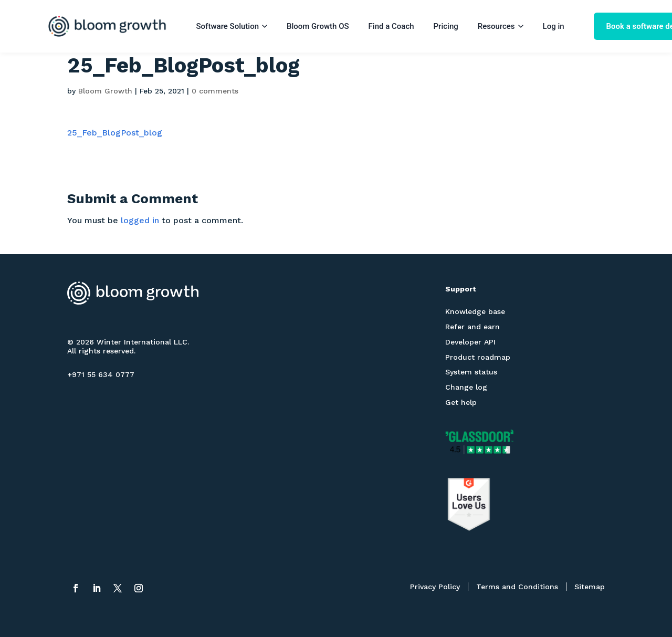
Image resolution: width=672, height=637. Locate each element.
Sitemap (590, 587)
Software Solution (232, 26)
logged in (140, 220)
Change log (466, 387)
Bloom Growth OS (318, 26)
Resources (501, 26)
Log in (554, 26)
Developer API (470, 342)
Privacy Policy (435, 587)
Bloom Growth (105, 91)
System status (471, 372)
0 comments (215, 91)
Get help (461, 402)
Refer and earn (472, 327)
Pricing (446, 26)
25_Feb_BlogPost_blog (115, 133)
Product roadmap (478, 357)
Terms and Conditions (517, 587)
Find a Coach (391, 26)
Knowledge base (475, 311)
